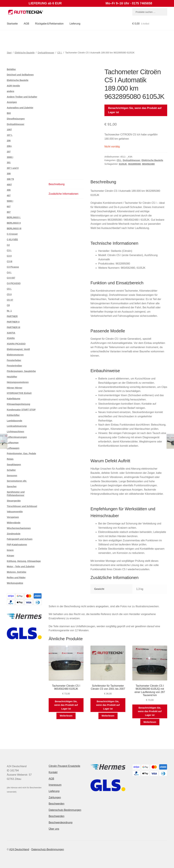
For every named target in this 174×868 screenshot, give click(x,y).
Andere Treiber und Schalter (22, 97)
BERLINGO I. (14, 217)
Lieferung (75, 24)
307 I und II (13, 168)
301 (9, 163)
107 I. (10, 135)
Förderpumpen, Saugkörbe (21, 371)
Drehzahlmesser (46, 53)
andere (11, 91)
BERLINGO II (14, 223)
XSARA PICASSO (16, 344)
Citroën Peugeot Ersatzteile (64, 766)
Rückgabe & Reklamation (49, 24)
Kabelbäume (14, 399)
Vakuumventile (15, 512)
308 (9, 174)
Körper (11, 556)
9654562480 (148, 164)
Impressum (55, 785)
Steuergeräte (14, 501)
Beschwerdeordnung (61, 822)
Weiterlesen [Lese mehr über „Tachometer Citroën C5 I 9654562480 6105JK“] (66, 716)
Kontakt (53, 772)
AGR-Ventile (13, 86)
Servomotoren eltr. (17, 481)
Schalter (11, 470)
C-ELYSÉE (12, 239)
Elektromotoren (15, 355)
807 (9, 212)
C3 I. (9, 250)
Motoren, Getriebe (17, 572)
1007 (9, 130)
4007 (9, 185)
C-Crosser (12, 234)
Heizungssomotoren (18, 382)
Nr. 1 (9, 311)
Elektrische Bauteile (25, 53)
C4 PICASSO (14, 283)
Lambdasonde (15, 421)
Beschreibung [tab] (57, 184)
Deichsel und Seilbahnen (20, 75)
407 (9, 195)
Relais (10, 459)
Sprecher (12, 486)
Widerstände (14, 523)
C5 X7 (10, 300)
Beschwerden (57, 804)
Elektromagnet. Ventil (18, 349)
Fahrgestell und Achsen (20, 539)
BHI (9, 113)
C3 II (9, 256)
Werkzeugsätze (15, 583)
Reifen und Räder (16, 578)
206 (9, 141)
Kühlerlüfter (13, 415)
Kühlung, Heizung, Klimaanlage (24, 561)
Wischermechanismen (19, 528)
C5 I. (60, 53)
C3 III (9, 261)
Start (9, 53)
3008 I (10, 157)
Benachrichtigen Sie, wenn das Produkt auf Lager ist (135, 110)
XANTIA (11, 333)
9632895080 (134, 164)
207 (9, 152)
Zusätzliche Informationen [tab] (63, 194)
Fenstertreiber (14, 366)
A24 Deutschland (19, 849)
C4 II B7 (11, 278)
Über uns (54, 829)
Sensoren (12, 476)
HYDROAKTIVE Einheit (19, 393)
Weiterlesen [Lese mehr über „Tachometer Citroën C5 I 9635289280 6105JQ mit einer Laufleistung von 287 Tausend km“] (150, 722)
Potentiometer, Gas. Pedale (21, 453)
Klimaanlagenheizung (18, 404)
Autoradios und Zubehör (20, 108)
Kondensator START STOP (21, 410)
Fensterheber (14, 360)
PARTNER (12, 316)
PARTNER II (13, 322)
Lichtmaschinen (15, 432)
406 (9, 190)
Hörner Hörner (15, 388)
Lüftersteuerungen (17, 437)
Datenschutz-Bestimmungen (65, 810)
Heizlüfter (12, 377)
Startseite (12, 24)
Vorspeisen (13, 517)
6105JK (123, 164)
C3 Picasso (13, 267)
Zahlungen (55, 797)
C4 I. (9, 272)
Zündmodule (14, 534)
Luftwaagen (13, 448)
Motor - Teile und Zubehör (21, 566)
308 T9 (10, 179)
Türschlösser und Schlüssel (22, 506)
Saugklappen (14, 465)
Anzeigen (12, 102)
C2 (8, 245)
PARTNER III (13, 327)
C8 (8, 305)
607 (9, 207)
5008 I (10, 201)
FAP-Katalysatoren (17, 545)
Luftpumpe (13, 443)
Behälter (11, 69)
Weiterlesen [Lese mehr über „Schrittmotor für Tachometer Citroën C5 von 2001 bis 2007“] (108, 716)
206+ (9, 146)
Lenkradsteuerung (17, 426)
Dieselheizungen (16, 119)
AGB (26, 24)
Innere (10, 550)
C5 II (9, 294)
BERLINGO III (14, 228)
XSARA (11, 338)
